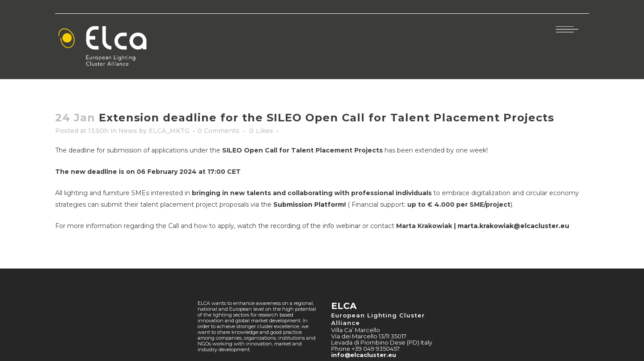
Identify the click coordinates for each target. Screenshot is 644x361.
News (128, 131)
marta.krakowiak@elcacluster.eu (513, 226)
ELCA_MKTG (169, 131)
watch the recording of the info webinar (299, 226)
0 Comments (219, 131)
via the (298, 205)
